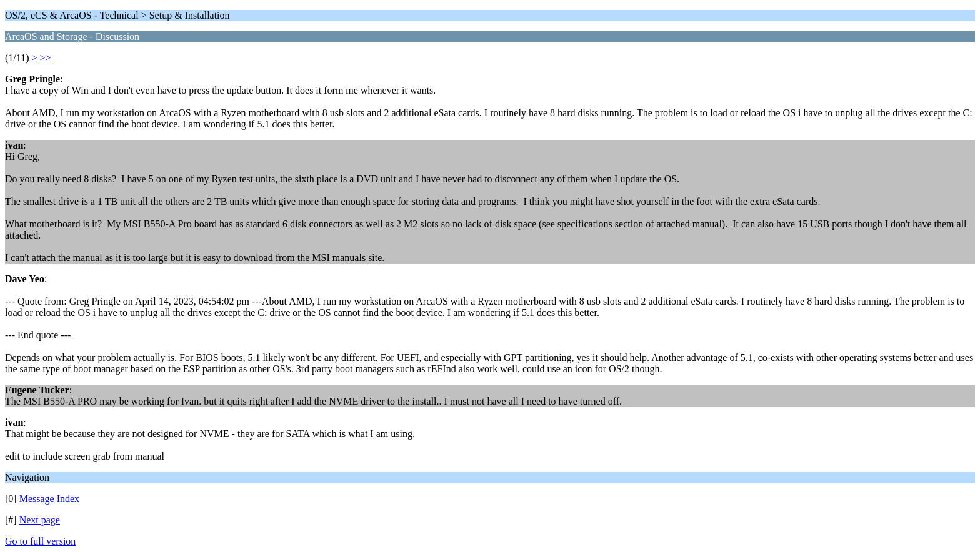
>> (46, 58)
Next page (40, 520)
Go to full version (40, 541)
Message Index (49, 499)
